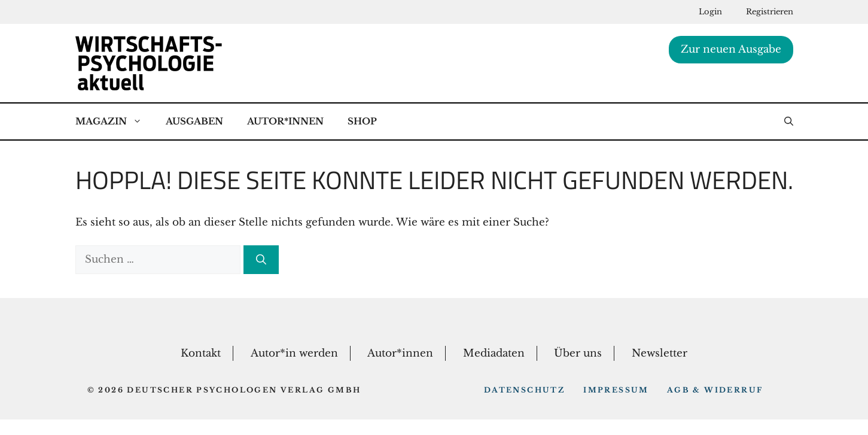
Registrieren (770, 12)
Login (710, 12)
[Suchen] (261, 260)
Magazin (115, 121)
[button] (789, 121)
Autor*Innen (285, 121)
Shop (362, 121)
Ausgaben (194, 121)
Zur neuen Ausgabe (731, 49)
